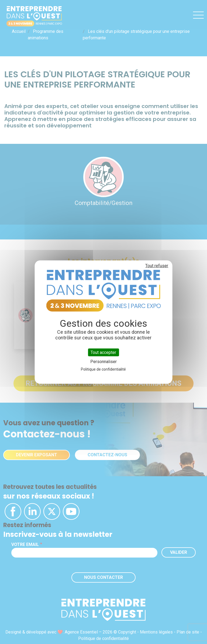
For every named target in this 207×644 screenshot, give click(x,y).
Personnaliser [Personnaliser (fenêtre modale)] (103, 362)
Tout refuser (157, 265)
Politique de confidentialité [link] (103, 369)
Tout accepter (103, 352)
